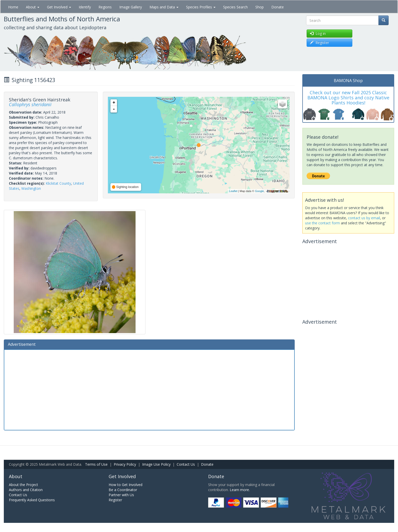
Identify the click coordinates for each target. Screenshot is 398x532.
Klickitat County (58, 183)
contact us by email (364, 218)
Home (13, 7)
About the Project (23, 485)
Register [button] (319, 43)
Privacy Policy (125, 464)
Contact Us (186, 464)
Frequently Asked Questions (32, 500)
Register (115, 500)
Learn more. (240, 490)
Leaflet (233, 191)
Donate (278, 7)
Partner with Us (121, 495)
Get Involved (59, 7)
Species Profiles (201, 7)
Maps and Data (164, 7)
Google (259, 191)
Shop (260, 7)
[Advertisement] (149, 389)
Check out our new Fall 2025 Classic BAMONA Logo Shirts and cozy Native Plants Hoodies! (348, 98)
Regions (105, 7)
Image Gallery (131, 7)
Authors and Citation (26, 490)
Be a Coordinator (123, 490)
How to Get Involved (126, 485)
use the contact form (322, 223)
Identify (85, 7)
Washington (31, 188)
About (33, 7)
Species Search (235, 7)
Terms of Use (96, 464)
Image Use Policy (156, 464)
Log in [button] (318, 33)
